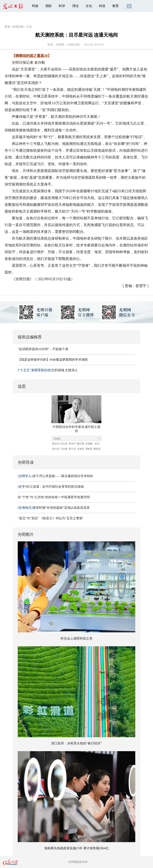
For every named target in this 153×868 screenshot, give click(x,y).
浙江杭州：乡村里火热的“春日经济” (76, 743)
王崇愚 (64, 449)
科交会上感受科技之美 (76, 638)
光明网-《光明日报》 (69, 45)
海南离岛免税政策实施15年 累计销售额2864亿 (76, 848)
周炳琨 (89, 449)
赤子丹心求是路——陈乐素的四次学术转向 (55, 476)
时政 (35, 6)
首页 (7, 27)
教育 (116, 6)
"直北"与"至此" (28, 518)
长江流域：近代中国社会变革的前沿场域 (51, 487)
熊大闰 (56, 449)
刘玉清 (64, 444)
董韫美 (97, 449)
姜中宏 (72, 449)
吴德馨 (89, 444)
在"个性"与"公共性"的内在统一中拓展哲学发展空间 (54, 497)
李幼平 (72, 444)
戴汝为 (56, 444)
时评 (62, 6)
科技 (102, 6)
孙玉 (97, 444)
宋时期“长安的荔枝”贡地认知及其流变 (54, 508)
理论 (76, 6)
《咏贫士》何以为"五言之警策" (62, 518)
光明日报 (18, 27)
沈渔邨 (80, 449)
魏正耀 (80, 444)
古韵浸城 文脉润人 (48, 370)
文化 (89, 6)
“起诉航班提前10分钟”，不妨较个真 (43, 349)
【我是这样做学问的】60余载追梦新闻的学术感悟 (53, 360)
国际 (49, 6)
